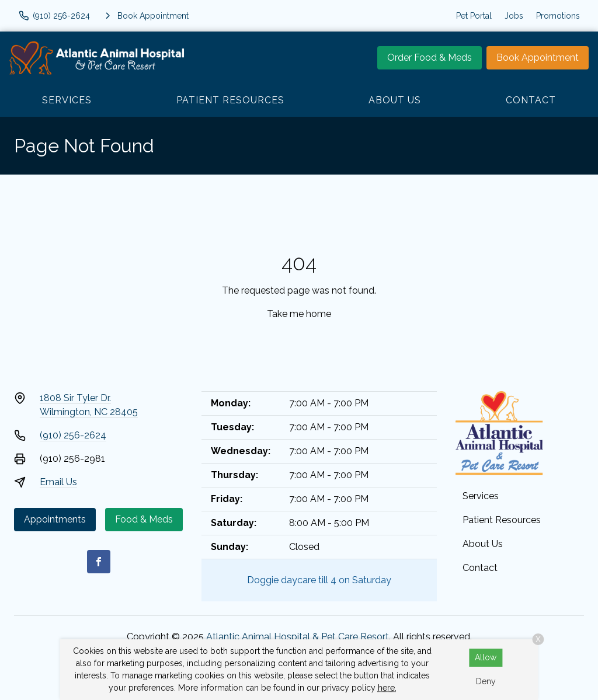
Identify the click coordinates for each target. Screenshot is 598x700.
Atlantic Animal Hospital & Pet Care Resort (298, 637)
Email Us (58, 482)
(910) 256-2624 (73, 435)
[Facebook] (99, 562)
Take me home (299, 314)
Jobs (514, 16)
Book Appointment (538, 58)
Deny (486, 681)
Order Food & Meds (430, 58)
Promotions (558, 16)
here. (387, 688)
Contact (531, 100)
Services (67, 100)
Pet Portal (474, 16)
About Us (395, 100)
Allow (486, 657)
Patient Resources (230, 100)
